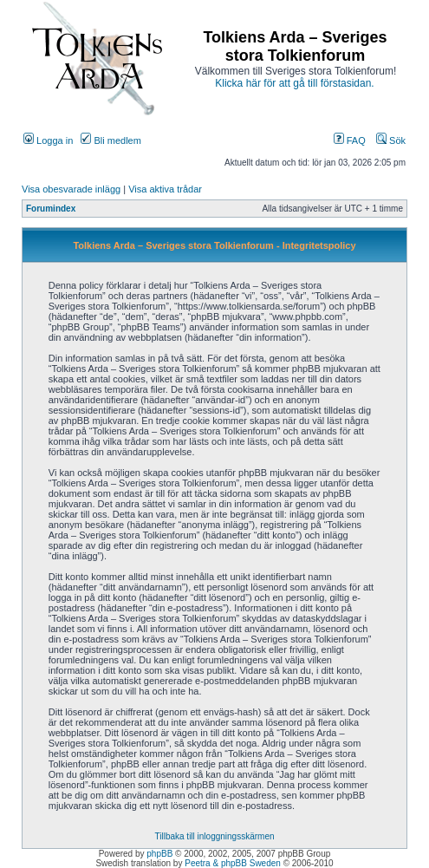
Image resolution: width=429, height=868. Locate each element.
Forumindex (51, 209)
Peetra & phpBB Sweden (233, 863)
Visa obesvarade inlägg (71, 189)
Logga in (48, 140)
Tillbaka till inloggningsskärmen (214, 836)
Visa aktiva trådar (165, 189)
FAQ (350, 140)
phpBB (159, 854)
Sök (391, 140)
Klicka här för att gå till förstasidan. (294, 83)
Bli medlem (110, 140)
